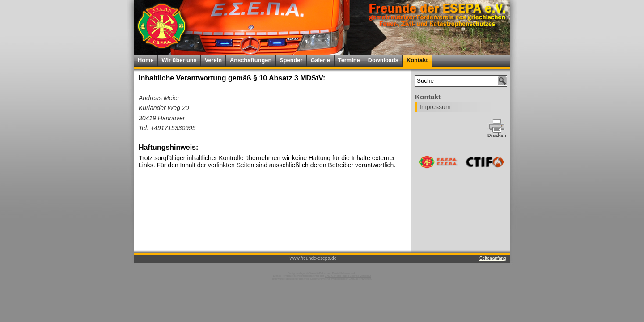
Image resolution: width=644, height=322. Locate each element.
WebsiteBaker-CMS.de (345, 279)
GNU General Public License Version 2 (348, 276)
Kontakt (417, 60)
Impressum (435, 107)
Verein (213, 60)
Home (146, 60)
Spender (291, 60)
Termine (349, 60)
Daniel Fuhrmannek (343, 273)
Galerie (320, 60)
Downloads (383, 60)
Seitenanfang (493, 258)
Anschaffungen (251, 60)
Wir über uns (179, 60)
